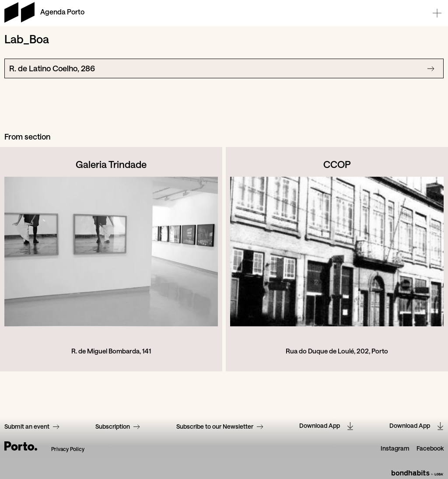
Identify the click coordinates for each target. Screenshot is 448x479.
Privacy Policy (68, 449)
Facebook (430, 449)
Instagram (395, 449)
